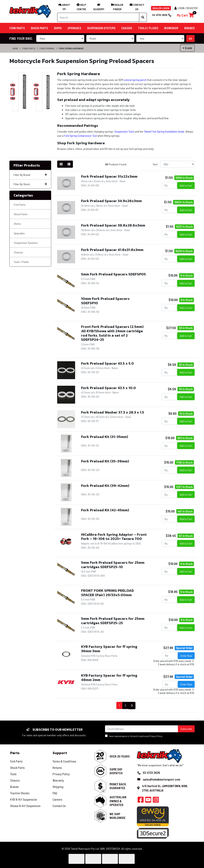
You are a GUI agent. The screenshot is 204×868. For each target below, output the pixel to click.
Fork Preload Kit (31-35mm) (105, 437)
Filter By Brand (30, 175)
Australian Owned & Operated (118, 801)
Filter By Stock (30, 184)
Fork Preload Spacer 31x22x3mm (109, 176)
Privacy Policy (156, 736)
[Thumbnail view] (61, 164)
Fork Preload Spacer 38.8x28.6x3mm (113, 225)
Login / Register (186, 8)
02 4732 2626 (162, 15)
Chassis (18, 252)
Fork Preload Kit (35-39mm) (105, 461)
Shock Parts (21, 214)
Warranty (58, 780)
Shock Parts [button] (39, 28)
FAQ (55, 793)
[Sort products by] (177, 164)
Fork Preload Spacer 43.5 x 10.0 (108, 388)
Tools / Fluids (21, 262)
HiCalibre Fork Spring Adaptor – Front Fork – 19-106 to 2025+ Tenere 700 (114, 537)
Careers (57, 799)
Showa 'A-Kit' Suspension (25, 806)
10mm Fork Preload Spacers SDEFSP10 (105, 301)
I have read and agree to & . (134, 736)
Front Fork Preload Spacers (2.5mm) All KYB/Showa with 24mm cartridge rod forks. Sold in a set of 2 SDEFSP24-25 (112, 333)
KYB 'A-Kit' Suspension (24, 799)
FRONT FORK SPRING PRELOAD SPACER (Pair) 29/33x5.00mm (107, 593)
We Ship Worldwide (118, 816)
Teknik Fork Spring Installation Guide (164, 131)
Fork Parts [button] (17, 28)
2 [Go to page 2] (125, 705)
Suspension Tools (124, 131)
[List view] (69, 164)
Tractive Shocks (20, 793)
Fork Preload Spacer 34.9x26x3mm (111, 201)
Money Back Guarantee (118, 786)
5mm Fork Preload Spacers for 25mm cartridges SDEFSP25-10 (113, 565)
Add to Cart (186, 186)
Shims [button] (58, 28)
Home (15, 48)
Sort (155, 164)
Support (60, 753)
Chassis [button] (127, 28)
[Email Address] (142, 729)
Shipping (58, 787)
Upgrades (19, 233)
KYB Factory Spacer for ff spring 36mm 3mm (109, 649)
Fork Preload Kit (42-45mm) (105, 510)
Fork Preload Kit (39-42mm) (105, 486)
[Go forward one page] (132, 706)
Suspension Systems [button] (101, 28)
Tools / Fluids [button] (148, 28)
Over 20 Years (120, 756)
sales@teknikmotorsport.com (161, 779)
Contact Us (59, 806)
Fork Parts (29, 48)
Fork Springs (47, 48)
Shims (17, 224)
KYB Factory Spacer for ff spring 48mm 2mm (109, 678)
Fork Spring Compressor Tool (80, 136)
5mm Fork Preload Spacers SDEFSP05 (113, 274)
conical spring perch (135, 80)
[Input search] (98, 17)
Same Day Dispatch (116, 771)
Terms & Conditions (139, 736)
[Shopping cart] (185, 15)
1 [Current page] (119, 705)
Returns (57, 768)
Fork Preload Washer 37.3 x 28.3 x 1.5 (113, 412)
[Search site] (143, 17)
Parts (15, 753)
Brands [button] (189, 28)
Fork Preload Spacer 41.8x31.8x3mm (112, 250)
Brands (14, 787)
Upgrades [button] (74, 28)
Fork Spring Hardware (71, 48)
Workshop (171, 28)
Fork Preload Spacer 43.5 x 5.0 (107, 363)
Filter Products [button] (27, 165)
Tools (13, 774)
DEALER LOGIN (161, 8)
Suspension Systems (26, 243)
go (190, 38)
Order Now (186, 656)
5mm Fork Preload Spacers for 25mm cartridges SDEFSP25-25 (113, 621)
